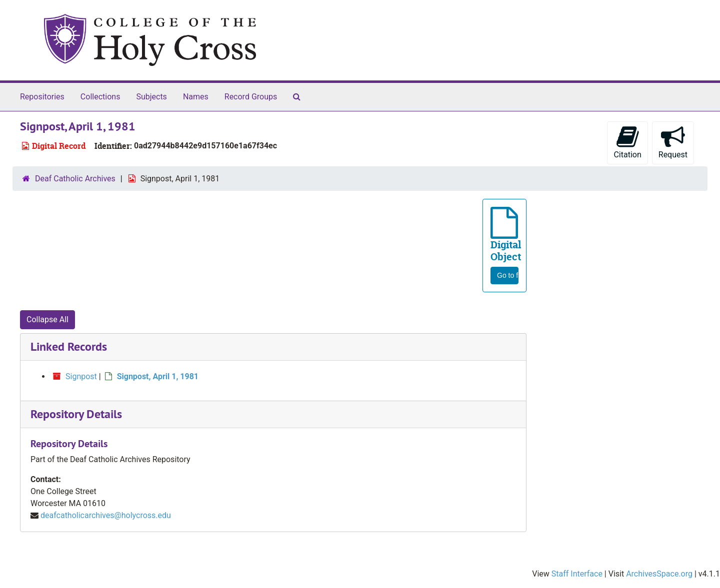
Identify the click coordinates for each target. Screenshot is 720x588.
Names (196, 97)
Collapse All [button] (47, 319)
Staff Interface (577, 574)
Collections (100, 97)
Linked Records (69, 346)
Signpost (81, 376)
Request (673, 142)
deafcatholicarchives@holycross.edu (106, 515)
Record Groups (251, 97)
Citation (627, 142)
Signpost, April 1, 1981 (158, 376)
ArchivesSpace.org (659, 574)
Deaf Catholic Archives (75, 179)
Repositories (42, 97)
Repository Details (76, 414)
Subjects (151, 97)
